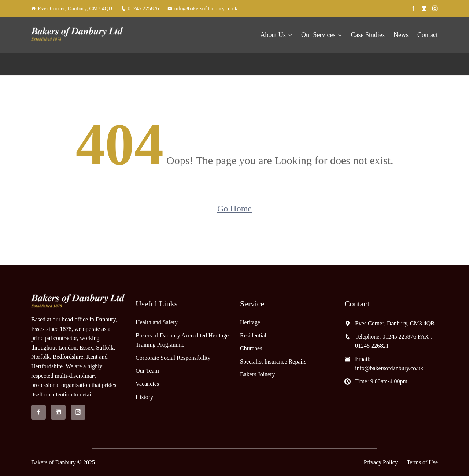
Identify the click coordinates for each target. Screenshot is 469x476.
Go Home (234, 208)
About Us (273, 35)
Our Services (318, 35)
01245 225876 (140, 8)
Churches (251, 348)
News (401, 35)
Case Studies (368, 35)
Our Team (147, 371)
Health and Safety (157, 322)
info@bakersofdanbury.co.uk (203, 8)
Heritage (250, 322)
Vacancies (147, 384)
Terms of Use (422, 462)
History (144, 397)
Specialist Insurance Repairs (273, 361)
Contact (428, 35)
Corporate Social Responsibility (173, 358)
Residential (253, 335)
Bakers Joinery (258, 374)
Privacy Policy (380, 462)
